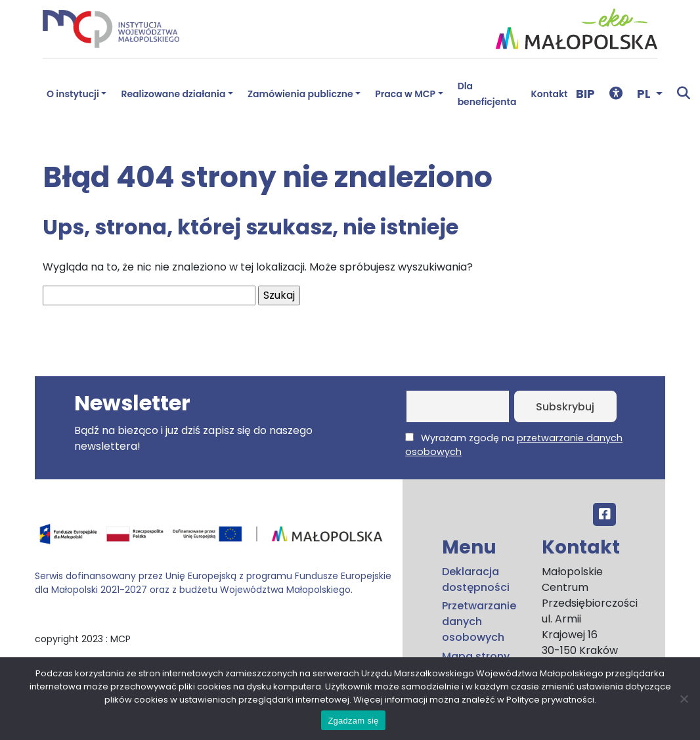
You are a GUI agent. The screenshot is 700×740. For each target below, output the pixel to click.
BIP (585, 94)
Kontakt (550, 94)
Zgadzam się (353, 721)
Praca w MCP (405, 94)
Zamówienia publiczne (300, 94)
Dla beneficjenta (487, 94)
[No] (684, 699)
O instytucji (73, 94)
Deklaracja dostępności (476, 579)
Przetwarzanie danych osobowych (479, 621)
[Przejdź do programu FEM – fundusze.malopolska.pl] (213, 539)
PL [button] (645, 94)
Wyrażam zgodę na (514, 445)
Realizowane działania (173, 94)
